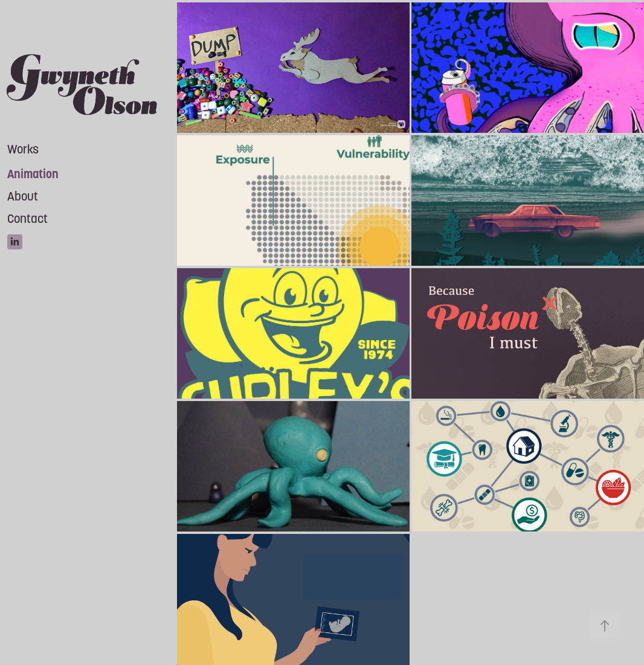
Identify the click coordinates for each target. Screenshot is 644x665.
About (23, 196)
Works (23, 149)
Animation (33, 174)
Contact (27, 219)
